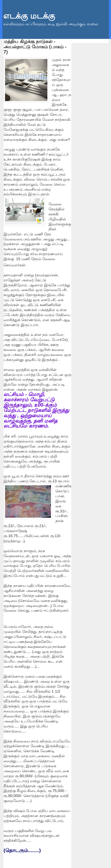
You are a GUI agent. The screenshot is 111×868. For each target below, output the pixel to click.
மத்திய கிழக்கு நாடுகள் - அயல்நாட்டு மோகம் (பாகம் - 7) (35, 47)
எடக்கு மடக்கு (29, 16)
